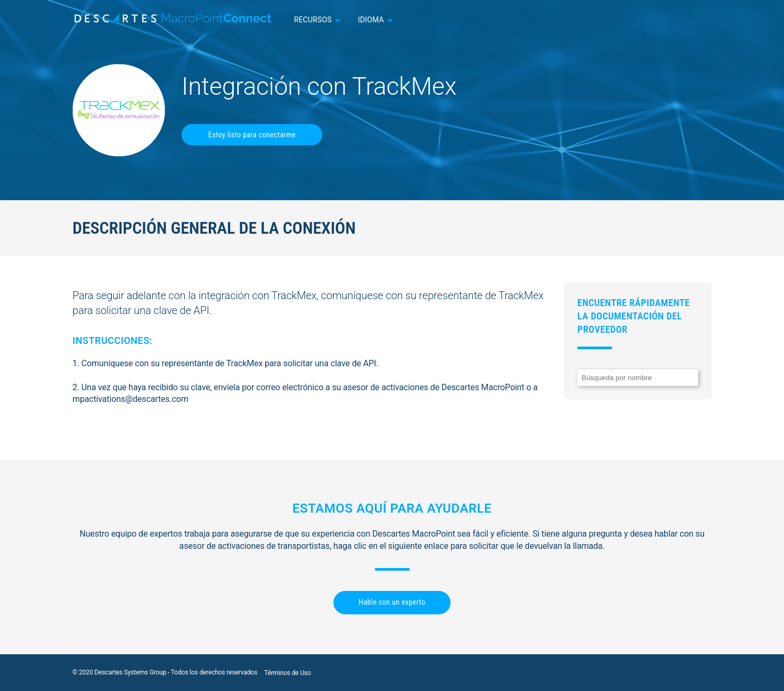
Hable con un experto (392, 602)
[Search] (638, 378)
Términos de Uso (288, 673)
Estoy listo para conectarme (252, 135)
